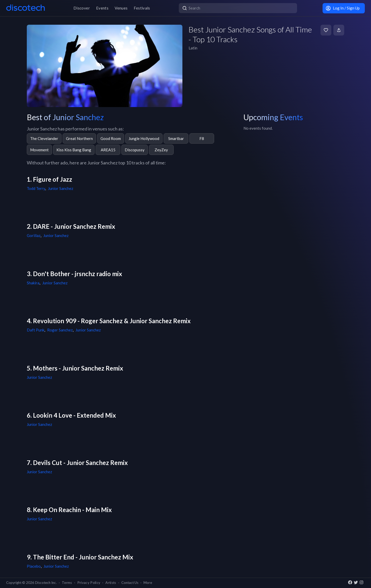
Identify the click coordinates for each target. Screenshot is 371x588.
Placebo (34, 566)
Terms (67, 583)
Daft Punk (36, 330)
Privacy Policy (89, 583)
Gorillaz (34, 235)
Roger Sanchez (60, 330)
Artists (111, 583)
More (148, 583)
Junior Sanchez (61, 188)
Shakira (33, 283)
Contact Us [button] (130, 583)
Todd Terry (36, 188)
